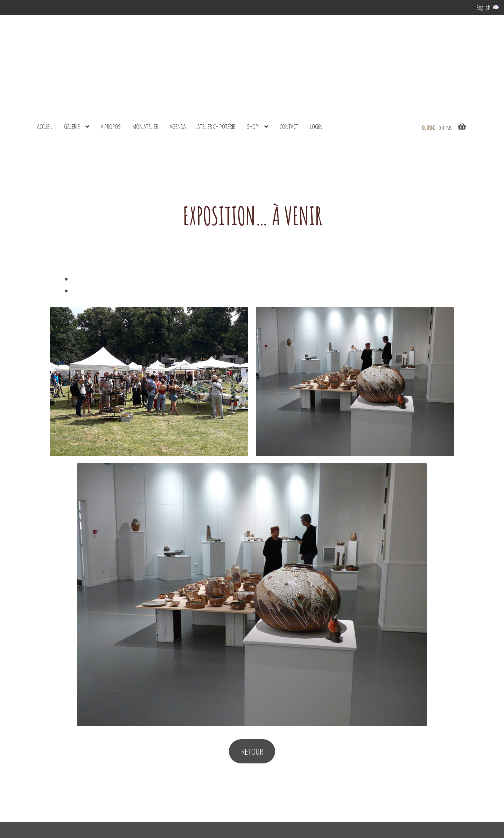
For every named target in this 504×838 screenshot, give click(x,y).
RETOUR (252, 751)
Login (316, 126)
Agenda (178, 126)
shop (252, 126)
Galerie (72, 126)
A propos (111, 126)
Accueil (45, 126)
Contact (289, 126)
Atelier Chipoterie (216, 126)
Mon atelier (145, 126)
